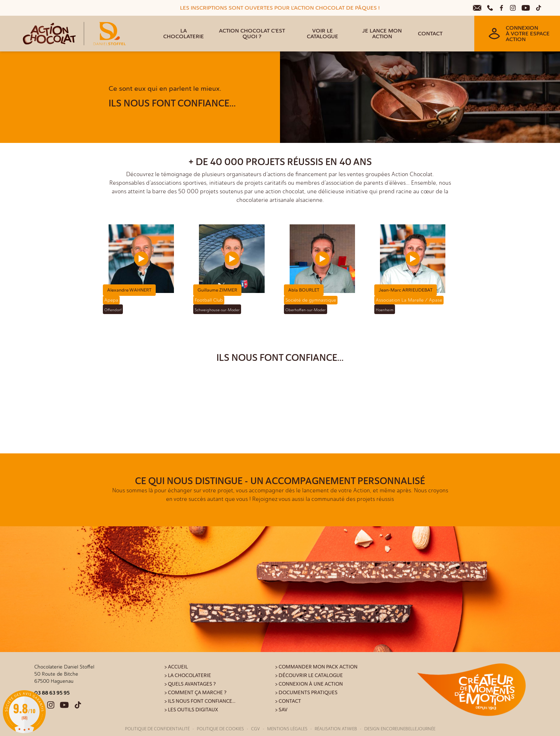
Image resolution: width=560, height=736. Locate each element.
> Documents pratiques (306, 693)
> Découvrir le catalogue (309, 675)
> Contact (288, 701)
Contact (430, 34)
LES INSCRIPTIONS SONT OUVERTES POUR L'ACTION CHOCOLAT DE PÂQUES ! (280, 8)
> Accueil (176, 667)
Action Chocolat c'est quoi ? (252, 34)
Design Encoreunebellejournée (400, 729)
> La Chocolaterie (188, 675)
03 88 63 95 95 (52, 693)
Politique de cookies (220, 729)
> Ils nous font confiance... (200, 701)
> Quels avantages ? (190, 684)
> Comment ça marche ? (195, 693)
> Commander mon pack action (316, 667)
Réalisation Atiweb (336, 729)
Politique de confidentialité (157, 729)
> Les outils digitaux (191, 710)
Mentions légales (287, 729)
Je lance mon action (382, 34)
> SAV (281, 710)
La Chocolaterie (184, 34)
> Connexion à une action (309, 684)
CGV (256, 729)
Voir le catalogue (322, 34)
